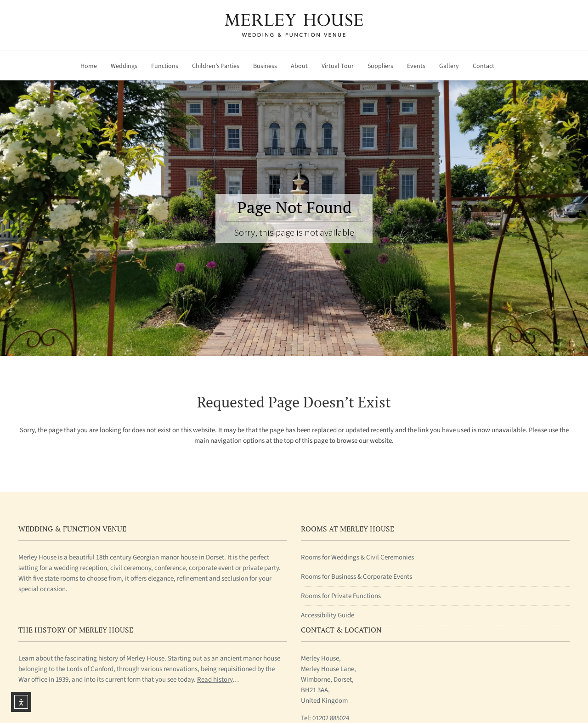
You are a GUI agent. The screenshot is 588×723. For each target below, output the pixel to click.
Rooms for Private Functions (341, 596)
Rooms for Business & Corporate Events (356, 577)
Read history (215, 680)
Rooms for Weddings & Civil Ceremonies (357, 557)
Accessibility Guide (328, 615)
